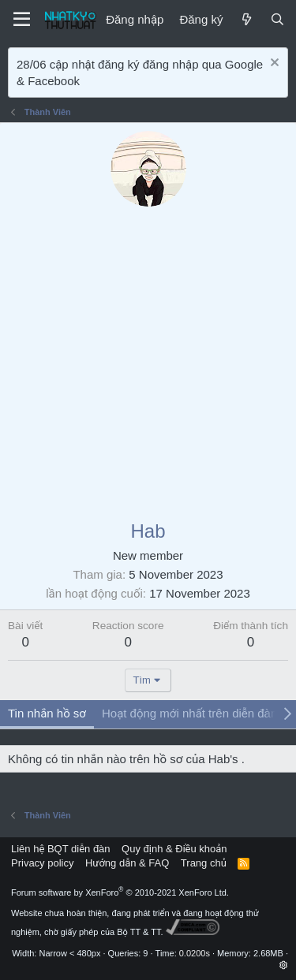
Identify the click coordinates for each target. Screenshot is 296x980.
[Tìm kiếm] (277, 19)
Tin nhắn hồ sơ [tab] (47, 713)
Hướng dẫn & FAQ (127, 863)
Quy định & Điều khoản (174, 849)
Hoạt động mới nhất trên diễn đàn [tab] (189, 713)
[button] (284, 965)
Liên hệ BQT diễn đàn (61, 849)
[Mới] (246, 19)
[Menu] (22, 20)
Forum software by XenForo (120, 892)
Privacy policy (42, 863)
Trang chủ (204, 863)
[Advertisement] (148, 362)
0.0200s (195, 953)
